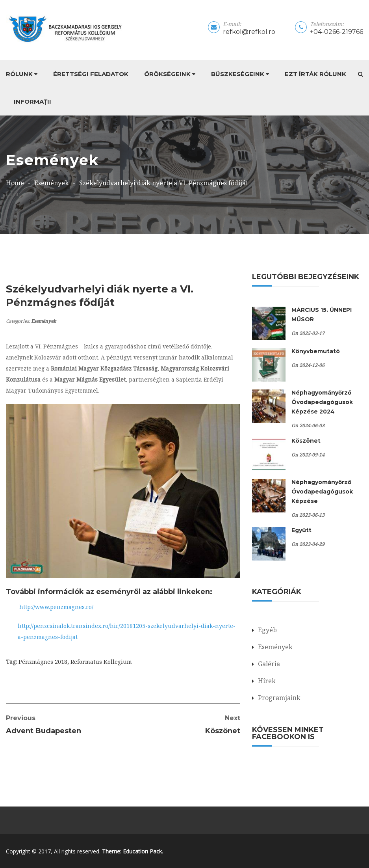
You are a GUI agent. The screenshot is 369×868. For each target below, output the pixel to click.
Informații (32, 102)
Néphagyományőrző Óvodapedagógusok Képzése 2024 (322, 402)
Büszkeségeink (238, 74)
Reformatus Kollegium (101, 662)
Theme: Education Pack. (133, 851)
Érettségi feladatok (91, 74)
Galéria (269, 664)
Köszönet (306, 441)
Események (44, 321)
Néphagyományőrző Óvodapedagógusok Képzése (322, 492)
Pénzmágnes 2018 (43, 662)
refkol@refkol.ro (249, 32)
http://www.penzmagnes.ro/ (56, 607)
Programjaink (279, 698)
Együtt (301, 530)
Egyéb (267, 630)
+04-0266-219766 (337, 32)
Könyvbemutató (316, 351)
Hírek (267, 681)
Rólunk (19, 74)
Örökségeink (167, 74)
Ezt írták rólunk (315, 74)
